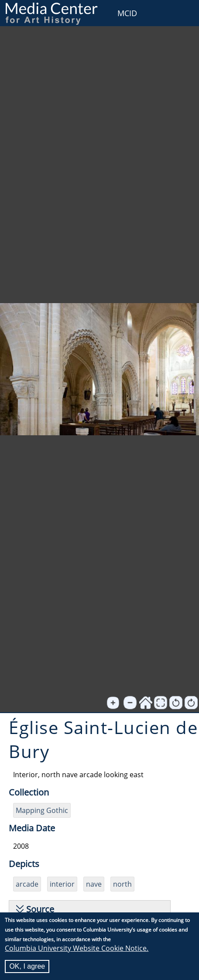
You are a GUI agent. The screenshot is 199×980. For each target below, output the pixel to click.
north (122, 884)
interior (62, 884)
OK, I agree (27, 967)
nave (94, 884)
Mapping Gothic (42, 810)
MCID (127, 13)
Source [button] (40, 909)
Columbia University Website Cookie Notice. (77, 949)
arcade (27, 884)
